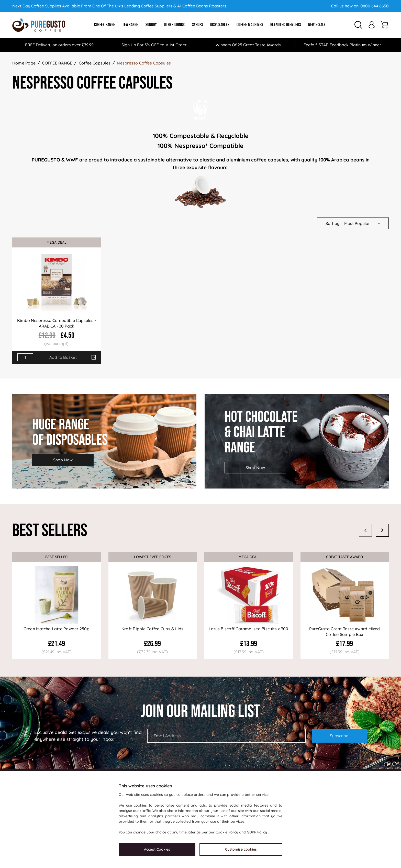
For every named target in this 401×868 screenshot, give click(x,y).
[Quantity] (25, 357)
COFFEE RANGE (57, 63)
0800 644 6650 (375, 6)
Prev (365, 530)
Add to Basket (63, 357)
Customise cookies (241, 849)
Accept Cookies (157, 849)
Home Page (24, 63)
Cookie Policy (227, 832)
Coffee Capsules (95, 63)
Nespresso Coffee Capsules (144, 63)
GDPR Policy (257, 832)
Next (382, 530)
